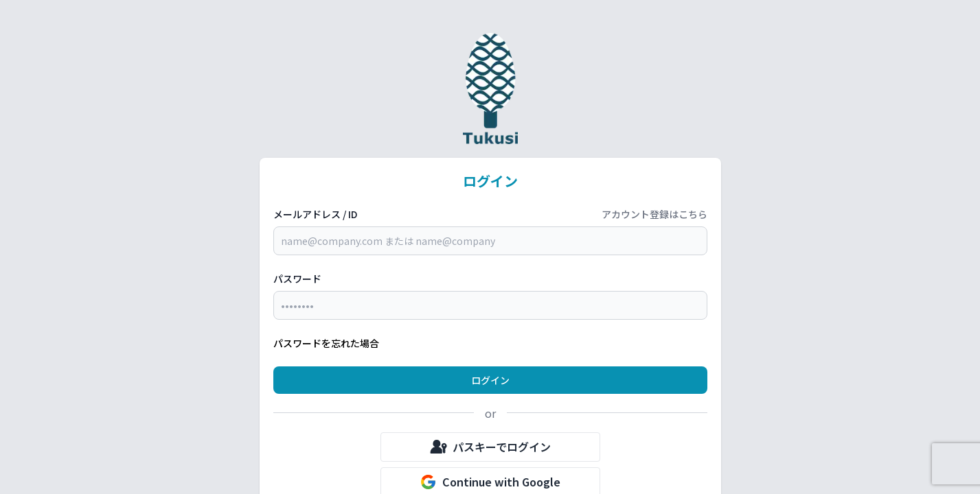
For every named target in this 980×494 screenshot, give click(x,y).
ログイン (490, 380)
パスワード (297, 279)
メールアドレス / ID (315, 214)
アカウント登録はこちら (654, 214)
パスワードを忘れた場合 (326, 343)
